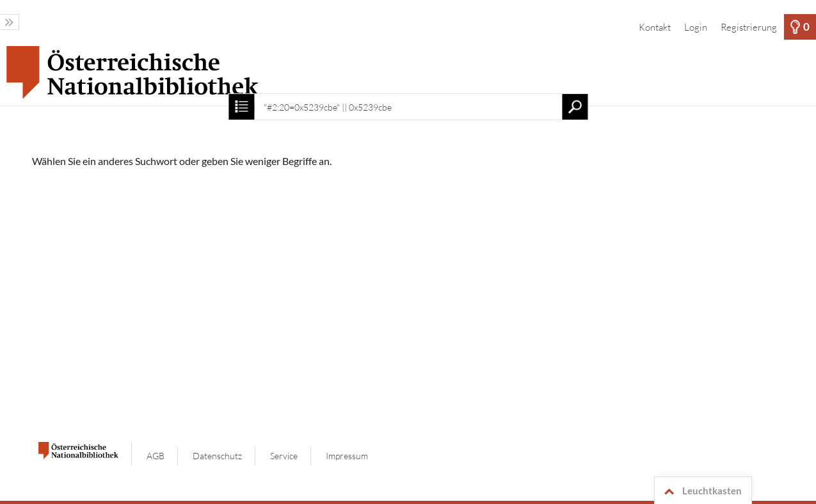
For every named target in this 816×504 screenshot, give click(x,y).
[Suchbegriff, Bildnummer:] (408, 107)
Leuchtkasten (701, 491)
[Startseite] (408, 73)
